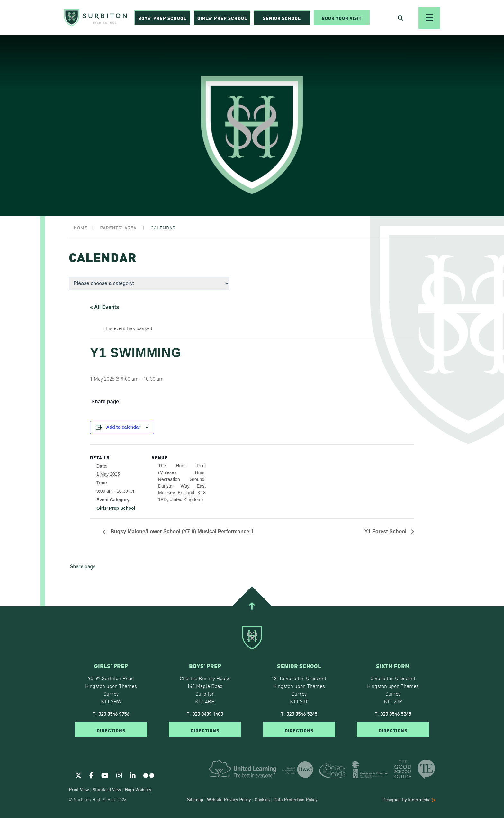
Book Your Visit (342, 18)
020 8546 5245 (302, 714)
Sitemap (195, 799)
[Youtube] (105, 775)
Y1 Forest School (386, 531)
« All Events (104, 307)
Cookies (262, 799)
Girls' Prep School (116, 508)
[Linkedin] (133, 775)
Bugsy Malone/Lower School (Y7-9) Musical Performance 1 (181, 531)
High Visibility (138, 789)
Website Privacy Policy (229, 799)
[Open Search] (401, 18)
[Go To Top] (252, 606)
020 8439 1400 (208, 714)
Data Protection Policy (295, 799)
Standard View (107, 789)
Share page (105, 402)
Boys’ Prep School (162, 18)
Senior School (282, 18)
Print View (79, 789)
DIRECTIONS (111, 730)
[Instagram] (119, 775)
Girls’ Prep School (222, 18)
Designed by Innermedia (409, 799)
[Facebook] (91, 775)
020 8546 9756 (114, 714)
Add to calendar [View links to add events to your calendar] (123, 427)
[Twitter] (78, 775)
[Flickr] (149, 775)
